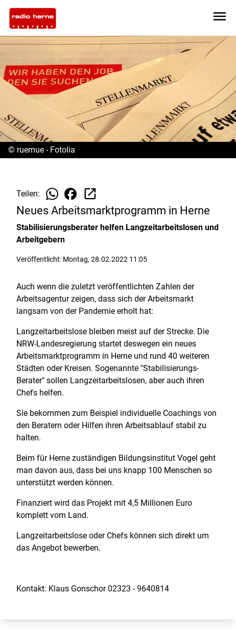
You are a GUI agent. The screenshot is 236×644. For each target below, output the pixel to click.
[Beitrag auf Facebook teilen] (70, 194)
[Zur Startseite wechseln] (33, 18)
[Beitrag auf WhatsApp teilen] (52, 194)
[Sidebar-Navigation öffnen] (220, 18)
